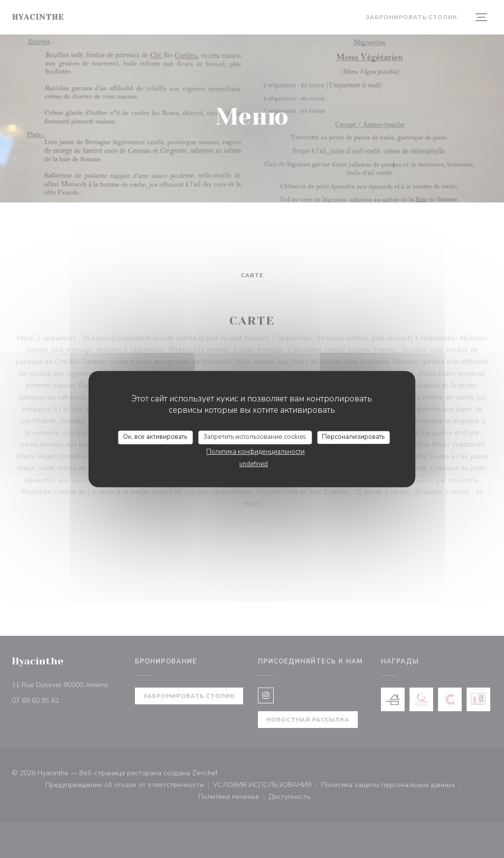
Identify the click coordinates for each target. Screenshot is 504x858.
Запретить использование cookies (255, 437)
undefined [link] (253, 464)
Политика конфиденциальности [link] (255, 452)
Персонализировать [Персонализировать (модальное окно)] (353, 437)
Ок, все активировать (155, 437)
